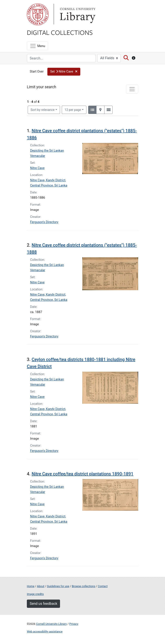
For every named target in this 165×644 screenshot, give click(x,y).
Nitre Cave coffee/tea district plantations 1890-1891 (82, 474)
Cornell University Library (51, 624)
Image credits (35, 594)
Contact (103, 586)
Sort (43, 110)
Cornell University (38, 14)
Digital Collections (60, 32)
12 (73, 110)
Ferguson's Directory (44, 222)
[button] (64, 72)
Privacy (74, 624)
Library (77, 14)
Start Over (37, 72)
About (41, 586)
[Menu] (37, 46)
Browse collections (84, 586)
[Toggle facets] (132, 89)
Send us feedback (43, 604)
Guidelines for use (58, 586)
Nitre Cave (37, 168)
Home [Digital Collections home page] (31, 586)
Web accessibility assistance (45, 631)
